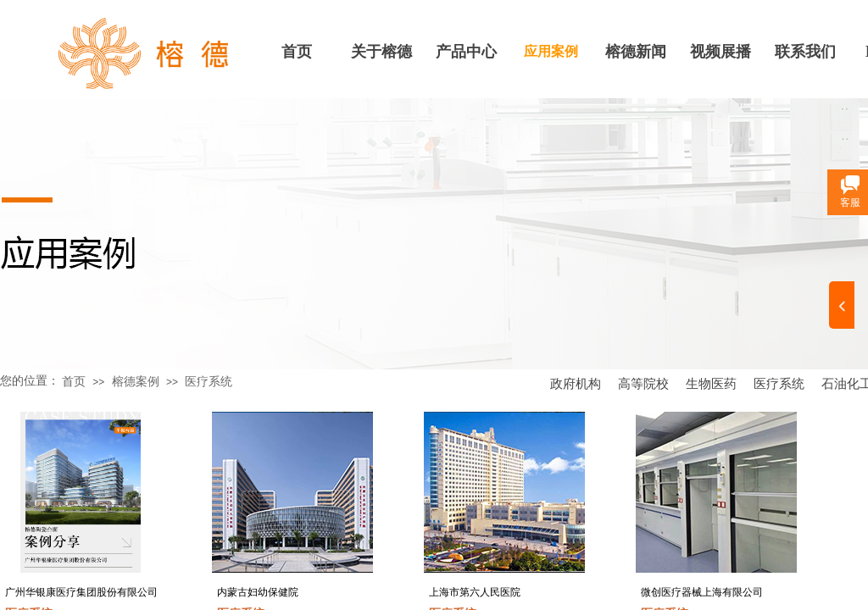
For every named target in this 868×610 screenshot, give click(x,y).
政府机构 (576, 384)
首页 (297, 52)
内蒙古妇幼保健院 (258, 592)
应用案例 (551, 51)
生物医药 (711, 384)
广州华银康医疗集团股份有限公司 (81, 592)
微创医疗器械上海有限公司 (702, 592)
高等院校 (643, 384)
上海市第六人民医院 (475, 592)
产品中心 (466, 52)
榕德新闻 (636, 52)
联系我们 (805, 52)
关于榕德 (381, 52)
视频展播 (721, 52)
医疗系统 (779, 384)
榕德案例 (136, 382)
